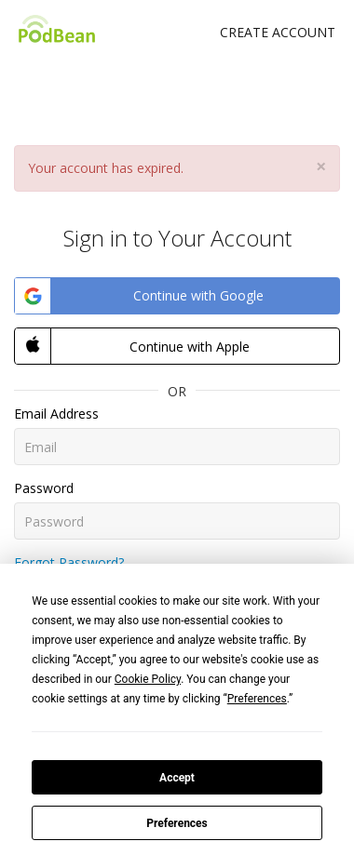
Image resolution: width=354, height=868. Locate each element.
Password (44, 488)
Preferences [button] (257, 699)
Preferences (177, 823)
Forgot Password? (69, 562)
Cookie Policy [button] (148, 679)
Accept (177, 778)
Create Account (278, 32)
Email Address (56, 414)
